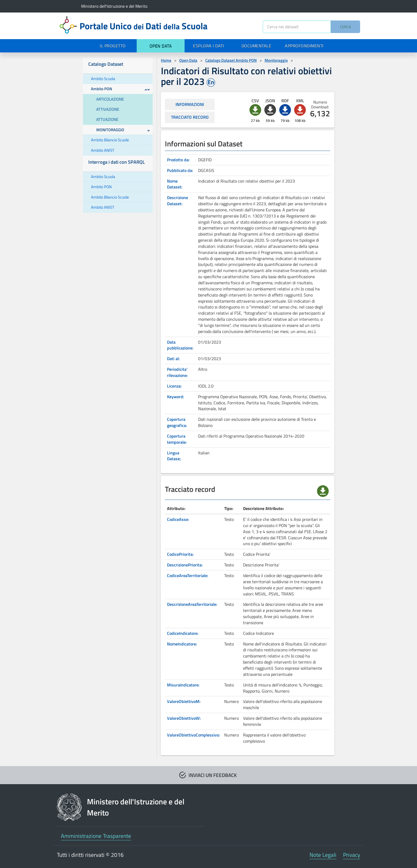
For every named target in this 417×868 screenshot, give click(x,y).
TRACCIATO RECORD (190, 117)
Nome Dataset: (175, 184)
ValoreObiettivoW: (184, 718)
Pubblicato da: (180, 170)
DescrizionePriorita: (185, 565)
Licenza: (174, 386)
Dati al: (173, 359)
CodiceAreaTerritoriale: (188, 575)
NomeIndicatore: (182, 644)
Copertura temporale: (177, 439)
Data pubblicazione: (180, 345)
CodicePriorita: (180, 554)
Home (166, 60)
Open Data (188, 60)
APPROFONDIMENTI (304, 46)
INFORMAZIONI (190, 104)
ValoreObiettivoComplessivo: (193, 735)
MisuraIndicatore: (183, 685)
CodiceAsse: (178, 519)
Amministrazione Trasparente (96, 836)
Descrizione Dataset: (178, 201)
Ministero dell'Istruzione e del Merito (114, 6)
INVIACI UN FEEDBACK (213, 775)
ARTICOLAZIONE (110, 99)
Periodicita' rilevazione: (177, 372)
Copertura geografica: (177, 422)
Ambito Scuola (103, 79)
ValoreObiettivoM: (184, 701)
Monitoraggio (276, 60)
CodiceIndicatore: (183, 633)
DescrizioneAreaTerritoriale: (192, 604)
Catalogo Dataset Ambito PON (231, 60)
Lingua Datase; (174, 456)
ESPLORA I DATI (208, 46)
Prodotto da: (178, 160)
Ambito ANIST (103, 150)
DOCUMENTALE (257, 46)
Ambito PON (121, 89)
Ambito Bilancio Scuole (110, 140)
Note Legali (323, 855)
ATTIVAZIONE (108, 109)
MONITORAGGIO (123, 130)
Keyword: (176, 397)
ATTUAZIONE (107, 119)
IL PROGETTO (113, 46)
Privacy (352, 855)
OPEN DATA (161, 46)
